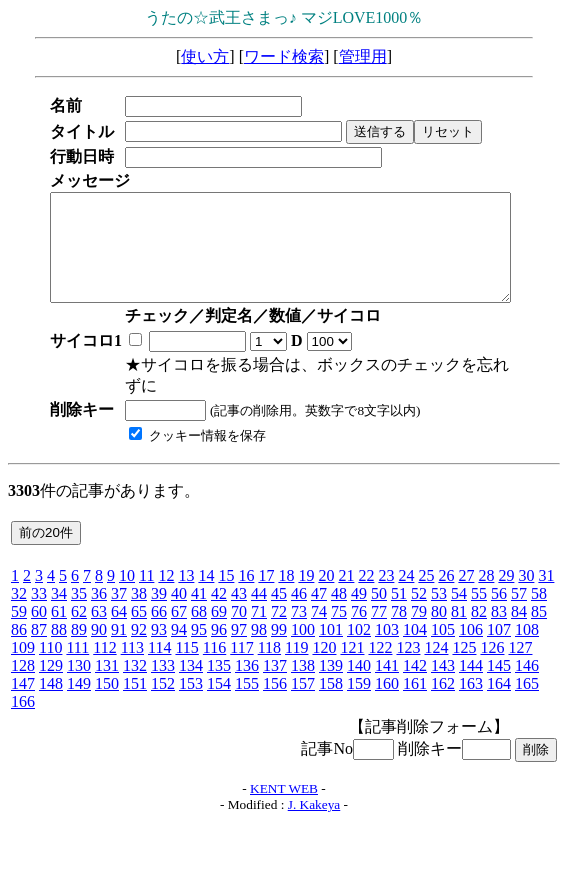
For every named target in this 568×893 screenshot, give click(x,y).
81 (459, 611)
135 (219, 665)
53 (439, 593)
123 (408, 647)
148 (51, 683)
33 (39, 593)
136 (247, 665)
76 (359, 611)
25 (426, 575)
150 (107, 683)
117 (241, 647)
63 (99, 611)
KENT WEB (284, 788)
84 (519, 611)
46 (299, 593)
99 (279, 629)
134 (191, 665)
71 (259, 611)
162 (443, 683)
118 (269, 647)
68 (199, 611)
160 (387, 683)
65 (139, 611)
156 (275, 683)
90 (99, 629)
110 (50, 647)
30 (526, 575)
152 (163, 683)
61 (59, 611)
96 (219, 629)
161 (415, 683)
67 (179, 611)
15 (226, 575)
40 (179, 593)
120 (324, 647)
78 (399, 611)
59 (19, 611)
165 (527, 683)
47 (319, 593)
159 (359, 683)
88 (59, 629)
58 (539, 593)
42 (219, 593)
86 (19, 629)
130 (79, 665)
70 (239, 611)
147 (23, 683)
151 (135, 683)
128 (23, 665)
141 (387, 665)
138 (303, 665)
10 (127, 575)
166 (23, 701)
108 (527, 629)
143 (443, 665)
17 (266, 575)
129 (51, 665)
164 (499, 683)
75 (339, 611)
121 (352, 647)
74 (319, 611)
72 (279, 611)
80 (439, 611)
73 (299, 611)
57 (519, 593)
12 (166, 575)
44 (259, 593)
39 (159, 593)
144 (471, 665)
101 (331, 629)
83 (499, 611)
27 (466, 575)
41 (199, 593)
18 (286, 575)
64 (119, 611)
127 (520, 647)
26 (446, 575)
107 (499, 629)
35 (79, 593)
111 (77, 647)
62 (79, 611)
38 (139, 593)
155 (247, 683)
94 (179, 629)
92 (139, 629)
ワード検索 (284, 56)
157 (303, 683)
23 (386, 575)
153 (191, 683)
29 (506, 575)
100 (303, 629)
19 (306, 575)
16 (246, 575)
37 (119, 593)
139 (331, 665)
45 (279, 593)
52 (419, 593)
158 (331, 683)
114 (159, 647)
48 (339, 593)
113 (132, 647)
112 (104, 647)
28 (486, 575)
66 (159, 611)
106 (471, 629)
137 (275, 665)
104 (415, 629)
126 (492, 647)
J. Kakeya (314, 804)
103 (387, 629)
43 (239, 593)
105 (443, 629)
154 (219, 683)
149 (79, 683)
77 (379, 611)
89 (79, 629)
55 (479, 593)
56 (499, 593)
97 (239, 629)
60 (39, 611)
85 (539, 611)
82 (479, 611)
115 (186, 647)
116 (214, 647)
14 (206, 575)
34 (59, 593)
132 (135, 665)
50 (379, 593)
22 (366, 575)
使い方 (205, 56)
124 (436, 647)
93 (159, 629)
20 (326, 575)
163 (471, 683)
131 (107, 665)
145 (499, 665)
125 (464, 647)
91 (119, 629)
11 (146, 575)
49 (359, 593)
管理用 (363, 56)
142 (415, 665)
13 (186, 575)
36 (99, 593)
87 (39, 629)
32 (19, 593)
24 (406, 575)
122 (380, 647)
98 (259, 629)
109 (23, 647)
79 (419, 611)
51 (399, 593)
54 (459, 593)
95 (199, 629)
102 (359, 629)
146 (527, 665)
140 (359, 665)
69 (219, 611)
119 (296, 647)
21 (346, 575)
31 (546, 575)
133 (163, 665)
